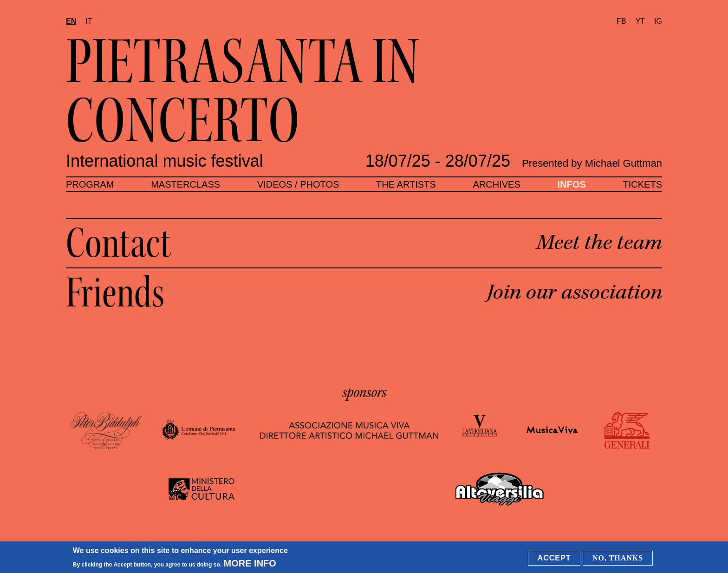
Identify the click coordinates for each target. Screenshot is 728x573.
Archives (496, 184)
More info (250, 564)
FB (621, 21)
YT (640, 21)
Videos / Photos (298, 184)
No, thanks (618, 558)
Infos (572, 184)
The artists (406, 184)
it (89, 21)
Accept (554, 558)
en (71, 21)
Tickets (643, 184)
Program (90, 184)
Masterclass (185, 184)
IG (658, 21)
